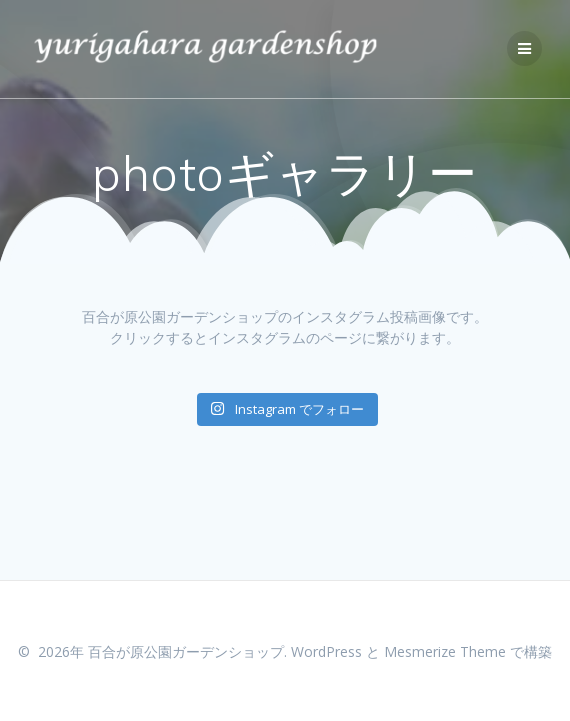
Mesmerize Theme (445, 651)
